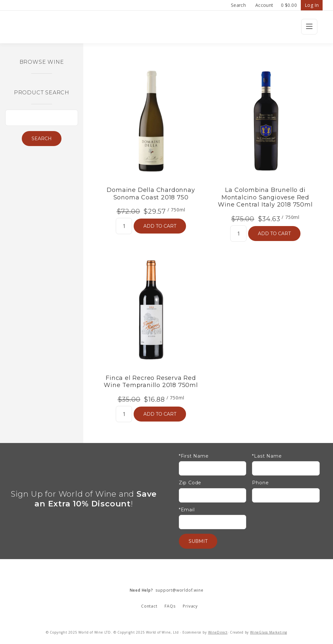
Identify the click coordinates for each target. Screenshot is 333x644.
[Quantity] (124, 226)
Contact (149, 606)
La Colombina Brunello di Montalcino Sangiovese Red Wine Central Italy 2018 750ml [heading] (265, 197)
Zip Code (190, 483)
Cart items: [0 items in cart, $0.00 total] (289, 5)
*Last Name (267, 456)
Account (264, 5)
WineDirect (218, 632)
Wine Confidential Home (166, 27)
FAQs (170, 606)
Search (238, 5)
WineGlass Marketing (269, 632)
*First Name (194, 456)
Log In (312, 5)
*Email (187, 510)
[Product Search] (42, 118)
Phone (260, 483)
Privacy (190, 606)
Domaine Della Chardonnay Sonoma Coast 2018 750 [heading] (151, 194)
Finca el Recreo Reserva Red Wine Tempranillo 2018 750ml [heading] (151, 382)
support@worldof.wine (167, 590)
